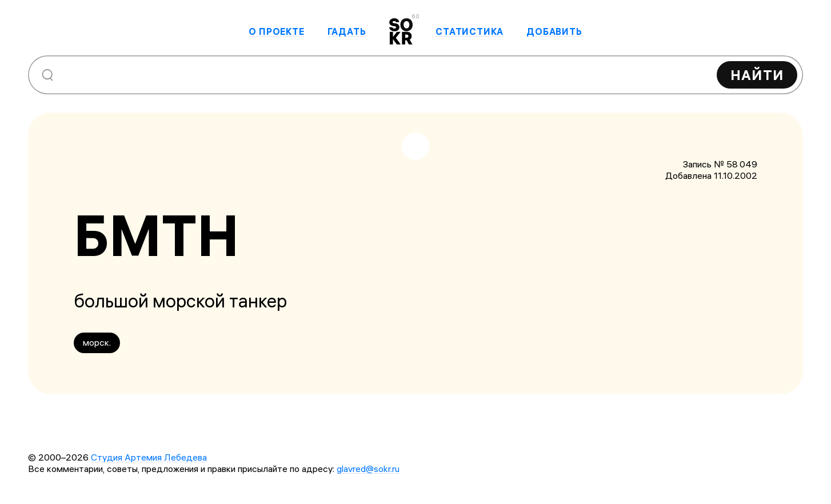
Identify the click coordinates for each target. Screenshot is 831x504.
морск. (97, 342)
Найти (757, 75)
